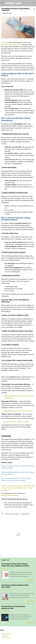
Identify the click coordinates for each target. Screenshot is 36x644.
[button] (34, 9)
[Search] (34, 3)
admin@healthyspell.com (9, 495)
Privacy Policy (7, 638)
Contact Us (6, 635)
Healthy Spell (13, 3)
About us (6, 636)
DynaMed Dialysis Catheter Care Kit (17, 422)
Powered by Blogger (18, 641)
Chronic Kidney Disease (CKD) (11, 45)
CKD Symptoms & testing (12, 514)
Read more (31, 580)
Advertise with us (8, 633)
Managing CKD (26, 514)
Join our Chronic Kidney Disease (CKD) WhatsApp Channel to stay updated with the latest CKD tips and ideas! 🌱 (18, 488)
